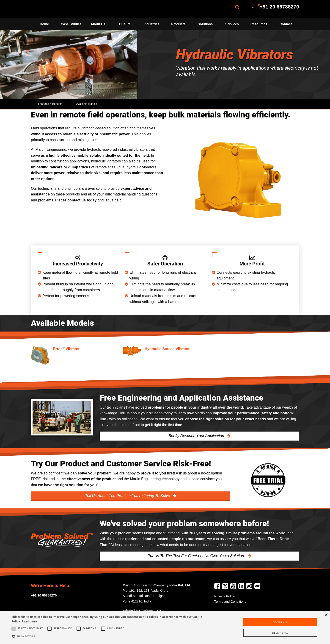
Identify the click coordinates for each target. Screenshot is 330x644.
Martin (54, 9)
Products (178, 24)
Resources (259, 24)
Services (232, 24)
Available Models (87, 104)
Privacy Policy (225, 596)
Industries (152, 24)
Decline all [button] (280, 633)
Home (44, 24)
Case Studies (71, 24)
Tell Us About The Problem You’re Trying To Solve (128, 496)
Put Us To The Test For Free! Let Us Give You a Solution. (197, 556)
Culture (125, 24)
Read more (29, 621)
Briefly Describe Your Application (197, 436)
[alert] (165, 628)
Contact (286, 24)
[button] (111, 636)
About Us (98, 24)
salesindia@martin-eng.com (143, 610)
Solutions (205, 24)
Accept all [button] (280, 622)
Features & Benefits (50, 104)
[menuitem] (54, 9)
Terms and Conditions (230, 602)
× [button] (326, 615)
